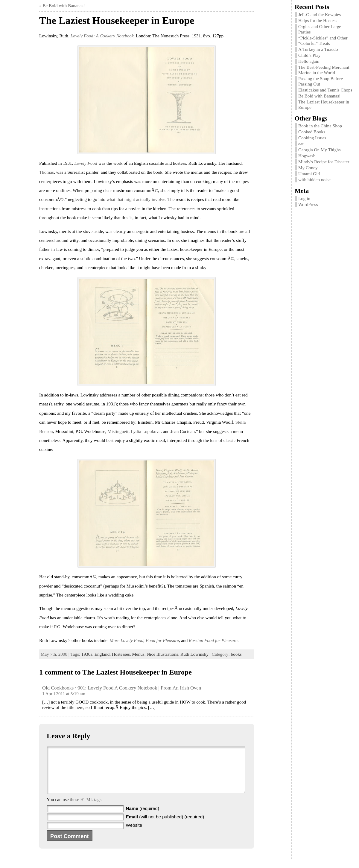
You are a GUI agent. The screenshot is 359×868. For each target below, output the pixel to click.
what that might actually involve (136, 199)
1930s (87, 654)
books (236, 654)
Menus (138, 654)
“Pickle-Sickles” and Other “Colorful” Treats (323, 41)
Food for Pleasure (162, 640)
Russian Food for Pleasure (213, 640)
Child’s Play (309, 55)
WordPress (308, 204)
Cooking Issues (312, 138)
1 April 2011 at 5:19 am (64, 694)
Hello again (309, 61)
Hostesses (121, 654)
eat (301, 144)
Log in (304, 198)
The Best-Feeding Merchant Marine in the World (324, 70)
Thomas (47, 172)
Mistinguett (118, 431)
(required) (143, 817)
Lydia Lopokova (146, 431)
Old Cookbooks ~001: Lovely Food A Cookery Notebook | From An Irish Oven (122, 688)
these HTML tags (86, 808)
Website (134, 834)
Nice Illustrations (162, 654)
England (102, 654)
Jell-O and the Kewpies (320, 15)
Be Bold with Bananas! (64, 6)
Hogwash (307, 156)
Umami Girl (309, 174)
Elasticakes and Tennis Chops (325, 90)
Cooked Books (312, 132)
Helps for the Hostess (318, 20)
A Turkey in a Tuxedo (318, 49)
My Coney (308, 168)
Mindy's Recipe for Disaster (324, 162)
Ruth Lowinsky (194, 654)
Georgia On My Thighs (320, 150)
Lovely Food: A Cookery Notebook (102, 36)
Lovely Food (86, 163)
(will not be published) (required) (165, 826)
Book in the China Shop (320, 126)
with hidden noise (314, 180)
